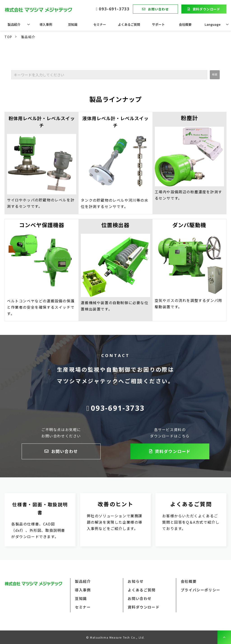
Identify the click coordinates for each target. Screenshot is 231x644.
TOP (8, 37)
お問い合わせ (158, 9)
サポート (158, 24)
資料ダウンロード (207, 9)
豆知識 (73, 24)
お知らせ (136, 581)
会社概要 (185, 24)
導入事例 (46, 24)
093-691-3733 (114, 9)
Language (213, 24)
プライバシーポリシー (201, 590)
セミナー (100, 24)
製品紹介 (14, 24)
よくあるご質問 (129, 24)
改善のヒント (116, 520)
